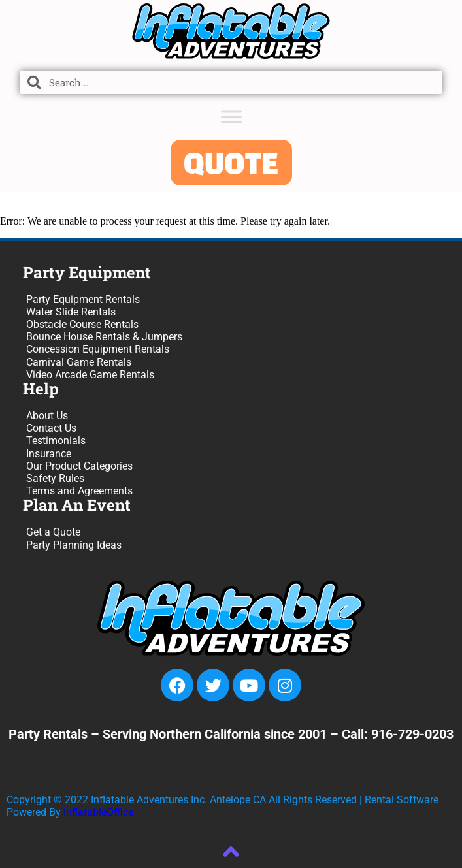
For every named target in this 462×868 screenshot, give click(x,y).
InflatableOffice (98, 812)
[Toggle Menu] (231, 117)
